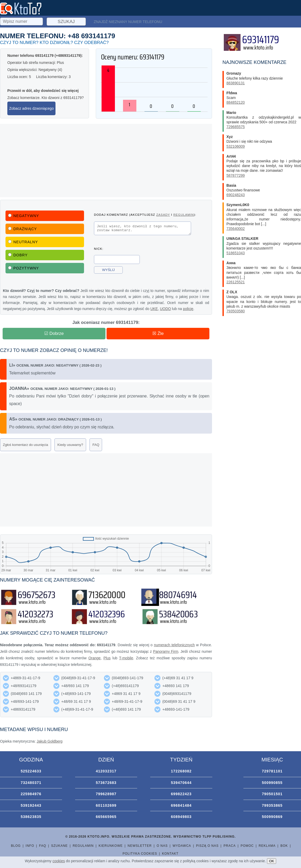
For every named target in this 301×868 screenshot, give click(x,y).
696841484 (181, 805)
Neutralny (23, 242)
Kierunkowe (111, 846)
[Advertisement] (106, 161)
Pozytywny (24, 268)
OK (272, 861)
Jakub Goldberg (50, 741)
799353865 (272, 805)
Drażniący (23, 229)
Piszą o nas (207, 846)
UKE (154, 309)
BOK (284, 846)
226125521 (236, 282)
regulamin (183, 215)
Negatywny (24, 216)
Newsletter (140, 846)
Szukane (59, 846)
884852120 (236, 102)
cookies (59, 861)
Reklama (267, 846)
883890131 (236, 83)
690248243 (236, 195)
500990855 (272, 783)
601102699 (106, 805)
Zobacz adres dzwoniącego (31, 108)
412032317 (106, 771)
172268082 (181, 771)
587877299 (236, 175)
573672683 (106, 783)
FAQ (96, 445)
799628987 (106, 794)
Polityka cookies (140, 854)
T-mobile (126, 658)
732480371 (31, 783)
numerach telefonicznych (174, 645)
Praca (230, 846)
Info (30, 846)
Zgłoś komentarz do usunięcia (26, 445)
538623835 (31, 817)
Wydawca (182, 846)
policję (188, 309)
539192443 (31, 805)
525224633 (31, 771)
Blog (16, 846)
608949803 (181, 817)
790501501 (272, 794)
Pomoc (247, 846)
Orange (95, 658)
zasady (163, 215)
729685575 (236, 127)
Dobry (18, 255)
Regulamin (83, 846)
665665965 (106, 817)
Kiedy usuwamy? (70, 445)
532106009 (236, 146)
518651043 (236, 253)
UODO (165, 309)
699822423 (181, 794)
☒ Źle (158, 333)
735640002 (236, 229)
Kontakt (170, 854)
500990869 (272, 817)
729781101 (272, 771)
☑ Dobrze (54, 333)
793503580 (236, 311)
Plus (107, 658)
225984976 (31, 794)
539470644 (181, 783)
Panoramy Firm (166, 651)
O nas (162, 846)
